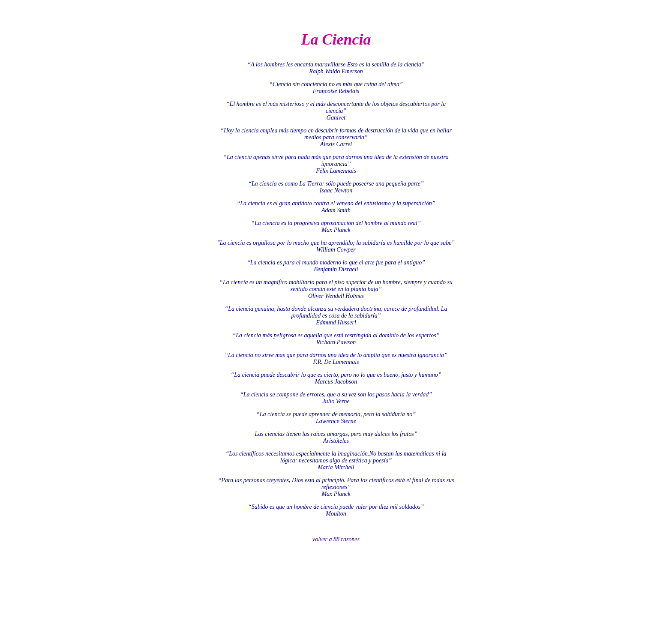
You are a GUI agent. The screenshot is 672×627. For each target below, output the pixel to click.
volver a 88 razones (336, 539)
